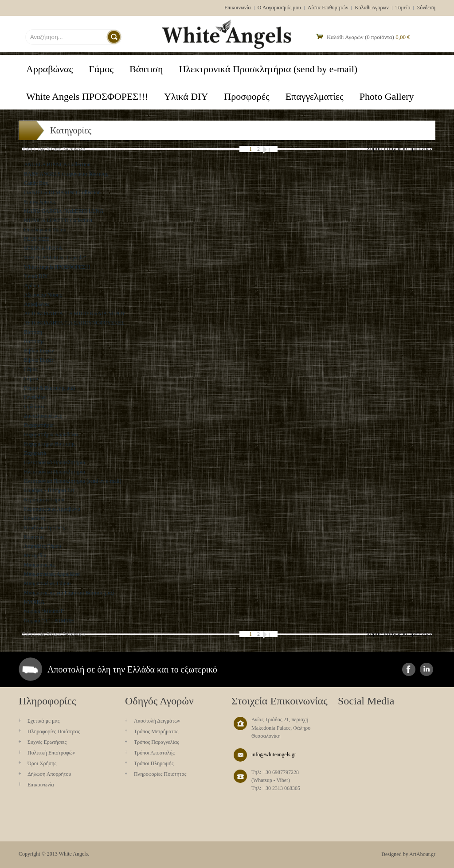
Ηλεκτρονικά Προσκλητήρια (55, 462)
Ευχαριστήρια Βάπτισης (50, 444)
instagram (427, 669)
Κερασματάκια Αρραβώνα (52, 509)
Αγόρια (32, 285)
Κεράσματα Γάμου (44, 500)
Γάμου (31, 379)
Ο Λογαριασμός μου (279, 8)
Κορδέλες (34, 518)
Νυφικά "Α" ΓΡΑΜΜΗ (49, 621)
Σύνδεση (426, 8)
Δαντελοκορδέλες (43, 416)
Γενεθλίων (35, 397)
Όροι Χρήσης (42, 763)
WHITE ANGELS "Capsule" (55, 258)
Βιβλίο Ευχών (39, 360)
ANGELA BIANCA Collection (57, 164)
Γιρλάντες (35, 407)
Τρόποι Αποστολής (154, 753)
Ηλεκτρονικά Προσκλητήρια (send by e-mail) (73, 481)
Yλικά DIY (36, 276)
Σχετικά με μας (44, 721)
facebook (409, 669)
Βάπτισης (34, 341)
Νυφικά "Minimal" (44, 611)
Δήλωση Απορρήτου (49, 774)
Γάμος (31, 369)
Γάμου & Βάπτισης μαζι (50, 388)
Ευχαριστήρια (39, 425)
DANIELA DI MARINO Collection (62, 192)
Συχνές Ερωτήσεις (47, 742)
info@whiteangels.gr (274, 755)
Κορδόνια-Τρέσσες (44, 528)
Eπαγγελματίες (40, 202)
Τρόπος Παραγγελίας (157, 742)
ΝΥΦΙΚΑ (34, 602)
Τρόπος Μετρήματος (156, 731)
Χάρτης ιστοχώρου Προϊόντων (399, 149)
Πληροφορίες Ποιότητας (54, 731)
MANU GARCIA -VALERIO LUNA (64, 211)
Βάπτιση (33, 332)
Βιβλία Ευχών (39, 351)
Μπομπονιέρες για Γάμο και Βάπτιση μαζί (69, 593)
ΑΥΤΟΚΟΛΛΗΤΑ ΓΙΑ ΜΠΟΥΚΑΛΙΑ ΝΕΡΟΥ (75, 313)
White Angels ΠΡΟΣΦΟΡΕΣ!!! (57, 267)
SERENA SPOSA (43, 248)
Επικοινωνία (238, 8)
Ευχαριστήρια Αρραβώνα (51, 434)
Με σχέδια (35, 555)
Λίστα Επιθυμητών (328, 8)
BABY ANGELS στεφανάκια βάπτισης (66, 174)
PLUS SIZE (37, 239)
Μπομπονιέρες (40, 565)
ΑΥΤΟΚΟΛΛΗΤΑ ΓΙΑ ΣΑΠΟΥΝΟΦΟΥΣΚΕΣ (74, 323)
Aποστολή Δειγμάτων (157, 721)
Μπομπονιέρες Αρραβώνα (52, 574)
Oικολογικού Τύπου (45, 230)
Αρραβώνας (37, 304)
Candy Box (36, 183)
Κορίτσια (34, 537)
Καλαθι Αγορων (372, 8)
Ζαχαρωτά (35, 453)
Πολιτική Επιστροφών (51, 753)
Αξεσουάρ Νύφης (43, 295)
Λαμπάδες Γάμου (43, 546)
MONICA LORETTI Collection (58, 220)
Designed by (395, 854)
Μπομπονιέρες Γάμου (47, 583)
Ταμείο (403, 8)
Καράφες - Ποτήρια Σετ (49, 490)
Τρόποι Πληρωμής (154, 763)
